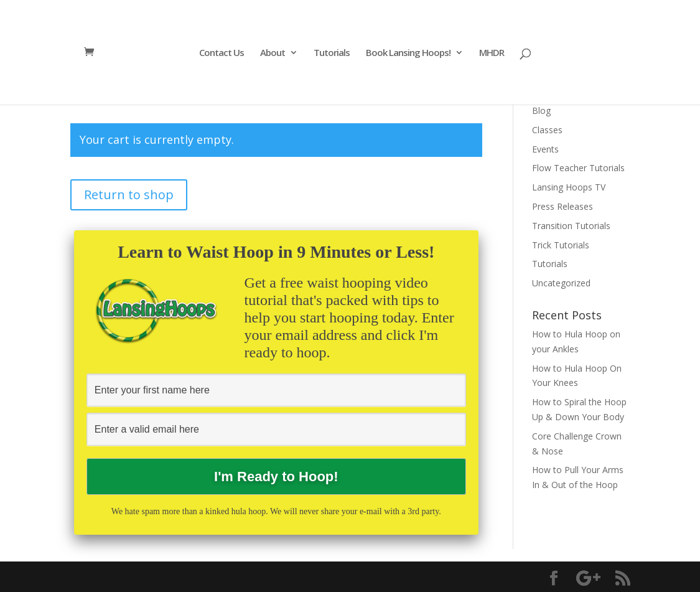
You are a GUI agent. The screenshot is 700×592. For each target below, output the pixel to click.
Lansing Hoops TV (569, 187)
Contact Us (222, 53)
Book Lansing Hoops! (408, 53)
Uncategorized (561, 283)
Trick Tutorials (561, 245)
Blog (541, 110)
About (273, 53)
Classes (547, 130)
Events (545, 149)
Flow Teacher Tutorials (578, 168)
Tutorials (332, 53)
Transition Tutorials (571, 226)
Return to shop (129, 195)
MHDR (492, 53)
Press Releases (562, 206)
